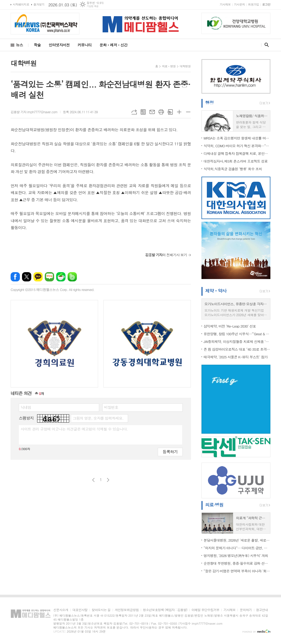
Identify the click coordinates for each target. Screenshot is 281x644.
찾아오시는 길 (101, 610)
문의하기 (246, 610)
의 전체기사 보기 (166, 255)
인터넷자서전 (59, 45)
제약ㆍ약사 (216, 291)
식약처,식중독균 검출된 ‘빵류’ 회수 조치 (233, 169)
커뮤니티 (85, 45)
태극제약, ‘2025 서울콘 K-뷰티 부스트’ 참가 (236, 357)
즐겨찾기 (39, 4)
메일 (152, 112)
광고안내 (262, 610)
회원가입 (254, 4)
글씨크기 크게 (179, 112)
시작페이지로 (21, 4)
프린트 (161, 112)
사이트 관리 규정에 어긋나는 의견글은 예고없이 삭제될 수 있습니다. (74, 429)
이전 (93, 480)
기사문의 (239, 4)
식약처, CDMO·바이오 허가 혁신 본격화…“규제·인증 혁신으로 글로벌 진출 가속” (237, 146)
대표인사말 (80, 610)
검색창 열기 (265, 45)
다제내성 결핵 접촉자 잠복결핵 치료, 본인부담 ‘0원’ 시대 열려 (237, 153)
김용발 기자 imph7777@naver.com (34, 112)
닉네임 (26, 407)
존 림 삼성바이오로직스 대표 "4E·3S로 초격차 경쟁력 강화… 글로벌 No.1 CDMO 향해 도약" (237, 349)
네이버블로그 (49, 277)
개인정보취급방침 (127, 610)
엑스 (27, 277)
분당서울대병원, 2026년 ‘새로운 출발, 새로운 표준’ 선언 (237, 540)
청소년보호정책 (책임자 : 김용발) (165, 610)
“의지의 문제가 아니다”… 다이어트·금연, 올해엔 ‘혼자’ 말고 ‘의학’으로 (237, 548)
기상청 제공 (93, 6)
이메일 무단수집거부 (205, 610)
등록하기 (170, 452)
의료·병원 (214, 505)
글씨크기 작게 (188, 112)
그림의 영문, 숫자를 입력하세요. (98, 418)
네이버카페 (61, 277)
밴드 (72, 277)
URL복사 (134, 112)
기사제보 (225, 4)
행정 (209, 103)
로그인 (266, 4)
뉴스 (19, 45)
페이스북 (15, 277)
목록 (143, 112)
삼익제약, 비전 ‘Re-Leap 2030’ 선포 (230, 326)
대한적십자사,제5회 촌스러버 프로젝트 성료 (236, 161)
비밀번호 (111, 407)
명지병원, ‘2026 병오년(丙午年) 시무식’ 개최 (236, 556)
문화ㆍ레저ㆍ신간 (113, 45)
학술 (37, 45)
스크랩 (170, 112)
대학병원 (185, 66)
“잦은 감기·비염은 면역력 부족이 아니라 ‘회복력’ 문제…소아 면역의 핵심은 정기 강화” (237, 571)
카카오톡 (38, 277)
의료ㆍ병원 (169, 66)
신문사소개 (61, 610)
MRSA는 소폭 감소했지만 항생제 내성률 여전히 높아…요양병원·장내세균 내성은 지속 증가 (237, 138)
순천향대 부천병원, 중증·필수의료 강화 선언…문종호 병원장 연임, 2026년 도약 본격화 (237, 563)
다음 (108, 480)
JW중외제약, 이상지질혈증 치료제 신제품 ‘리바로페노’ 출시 (237, 341)
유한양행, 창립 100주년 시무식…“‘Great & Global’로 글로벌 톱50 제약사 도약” (237, 334)
